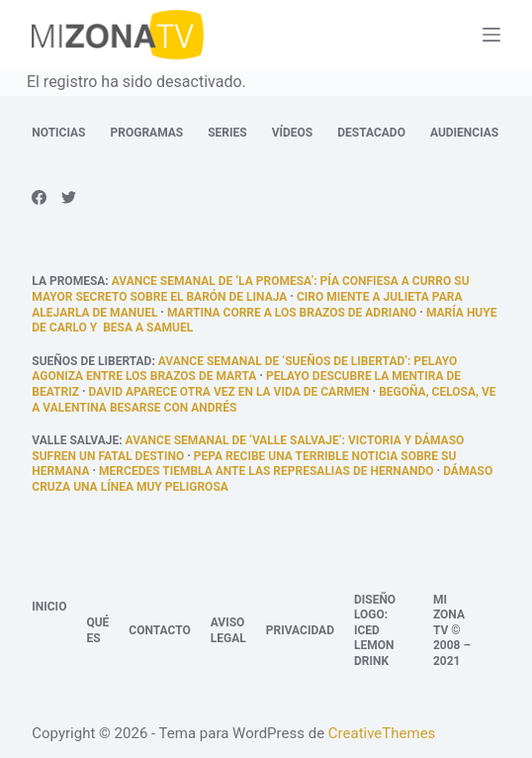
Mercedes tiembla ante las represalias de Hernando (266, 471)
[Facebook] (39, 197)
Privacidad (300, 630)
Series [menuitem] (227, 133)
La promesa (68, 281)
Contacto (159, 630)
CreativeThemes (382, 733)
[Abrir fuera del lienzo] (491, 35)
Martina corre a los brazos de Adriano (292, 313)
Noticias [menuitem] (58, 133)
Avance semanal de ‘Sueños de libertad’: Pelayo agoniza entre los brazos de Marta (244, 369)
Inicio (49, 607)
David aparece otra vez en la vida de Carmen (229, 392)
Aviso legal (228, 630)
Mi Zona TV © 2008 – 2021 (452, 630)
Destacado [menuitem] (371, 133)
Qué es (97, 630)
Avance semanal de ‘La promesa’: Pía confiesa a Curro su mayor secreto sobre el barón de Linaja (250, 289)
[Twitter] (69, 197)
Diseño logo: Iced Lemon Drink (375, 630)
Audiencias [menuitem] (464, 133)
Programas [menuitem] (147, 133)
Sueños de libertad (91, 361)
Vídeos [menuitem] (293, 133)
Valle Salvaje (75, 440)
